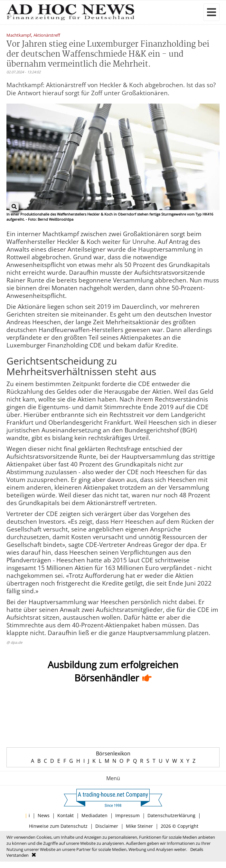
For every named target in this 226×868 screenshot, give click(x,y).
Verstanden (18, 855)
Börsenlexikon (113, 753)
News (44, 815)
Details (197, 849)
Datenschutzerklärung (171, 815)
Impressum (127, 815)
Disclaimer (107, 826)
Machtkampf (19, 36)
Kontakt (66, 815)
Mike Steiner (139, 826)
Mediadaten (94, 815)
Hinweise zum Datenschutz (58, 826)
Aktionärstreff (47, 36)
